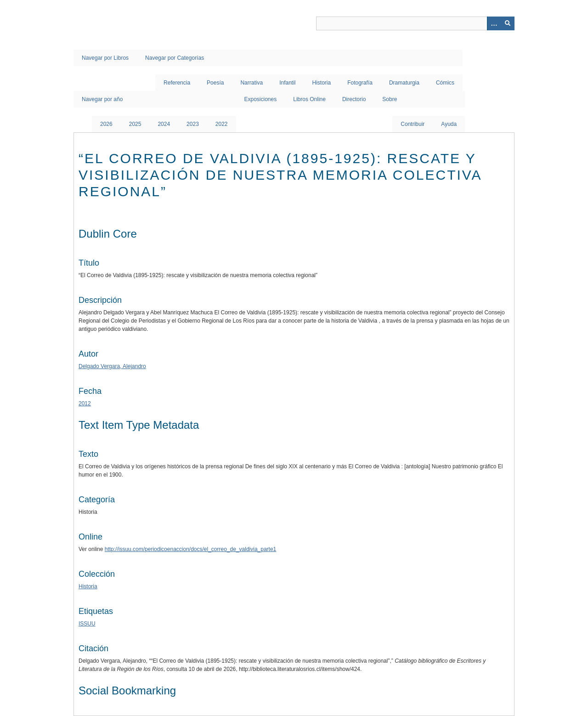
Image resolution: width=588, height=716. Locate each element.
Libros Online (309, 99)
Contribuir (413, 124)
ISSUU (87, 624)
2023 (193, 124)
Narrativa (252, 83)
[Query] (415, 23)
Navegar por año (102, 99)
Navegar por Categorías (175, 58)
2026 (106, 124)
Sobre (390, 99)
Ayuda (449, 124)
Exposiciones (261, 99)
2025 (135, 124)
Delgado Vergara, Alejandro (112, 366)
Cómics (445, 83)
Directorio (354, 99)
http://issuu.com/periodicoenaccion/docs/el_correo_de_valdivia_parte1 (191, 549)
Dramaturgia (404, 83)
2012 (85, 403)
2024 (164, 124)
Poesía (215, 83)
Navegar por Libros (105, 58)
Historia (322, 83)
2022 (222, 124)
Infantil (287, 83)
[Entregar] (508, 23)
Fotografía (360, 83)
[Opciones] (494, 23)
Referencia (177, 83)
